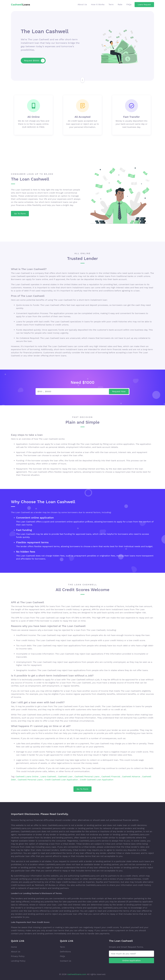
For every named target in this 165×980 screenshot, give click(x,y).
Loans (20, 5)
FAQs (129, 4)
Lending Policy (18, 961)
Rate (120, 4)
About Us (82, 4)
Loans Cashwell (49, 777)
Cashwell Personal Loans (87, 777)
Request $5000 (34, 61)
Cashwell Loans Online (27, 777)
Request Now (119, 391)
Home (14, 947)
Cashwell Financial (111, 777)
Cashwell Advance (131, 777)
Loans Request (144, 5)
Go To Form (20, 214)
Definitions (65, 952)
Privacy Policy (18, 956)
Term (111, 4)
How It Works (98, 4)
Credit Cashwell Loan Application (62, 780)
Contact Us (66, 961)
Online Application (132, 960)
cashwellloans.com (77, 974)
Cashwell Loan (66, 777)
